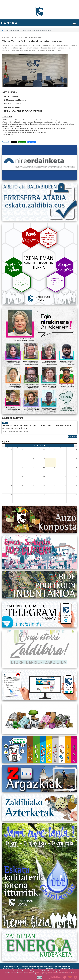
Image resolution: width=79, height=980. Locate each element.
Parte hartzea (36, 37)
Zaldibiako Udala (9, 4)
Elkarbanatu (6, 142)
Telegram (32, 142)
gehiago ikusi (73, 437)
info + (45, 975)
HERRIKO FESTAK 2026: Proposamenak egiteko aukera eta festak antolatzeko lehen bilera (37, 427)
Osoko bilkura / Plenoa (22, 37)
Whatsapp (22, 142)
